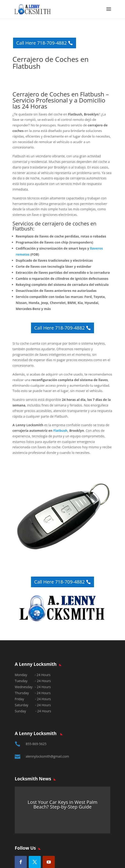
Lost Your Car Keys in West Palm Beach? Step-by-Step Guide (62, 804)
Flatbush (61, 431)
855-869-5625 (36, 744)
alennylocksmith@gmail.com (47, 756)
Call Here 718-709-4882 (42, 43)
